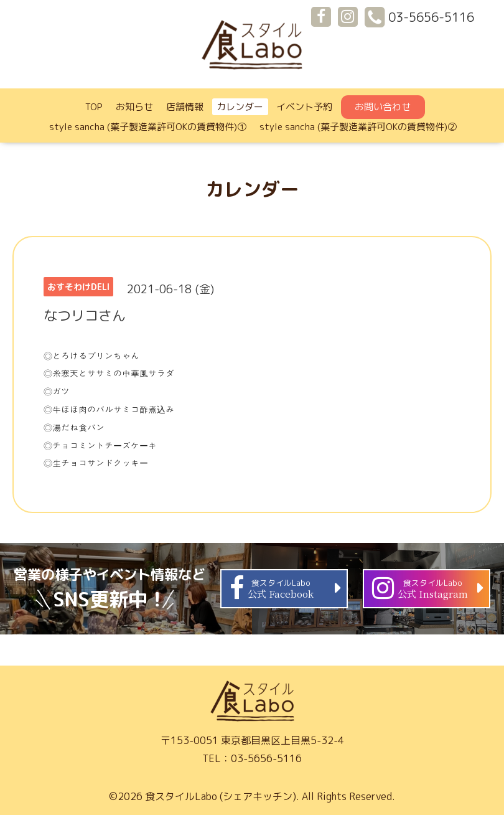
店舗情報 (185, 107)
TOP (94, 107)
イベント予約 (304, 107)
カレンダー (240, 107)
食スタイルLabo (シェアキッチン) (221, 796)
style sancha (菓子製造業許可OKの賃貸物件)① (148, 127)
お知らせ (134, 107)
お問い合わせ (383, 107)
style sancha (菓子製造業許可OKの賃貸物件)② (358, 127)
